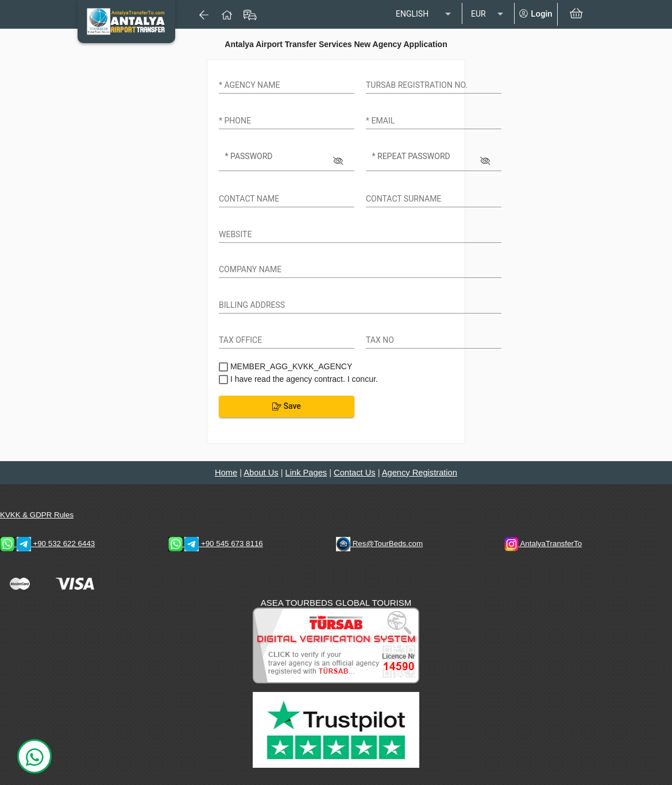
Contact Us (355, 473)
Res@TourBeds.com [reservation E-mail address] (379, 544)
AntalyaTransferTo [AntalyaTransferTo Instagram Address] (543, 544)
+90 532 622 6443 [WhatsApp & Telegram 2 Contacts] (47, 544)
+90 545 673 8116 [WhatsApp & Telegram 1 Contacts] (216, 544)
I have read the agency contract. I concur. (303, 379)
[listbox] (424, 14)
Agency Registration (420, 473)
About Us (261, 473)
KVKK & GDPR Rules (37, 515)
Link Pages (306, 473)
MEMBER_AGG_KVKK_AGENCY (290, 366)
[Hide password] (339, 159)
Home (226, 473)
